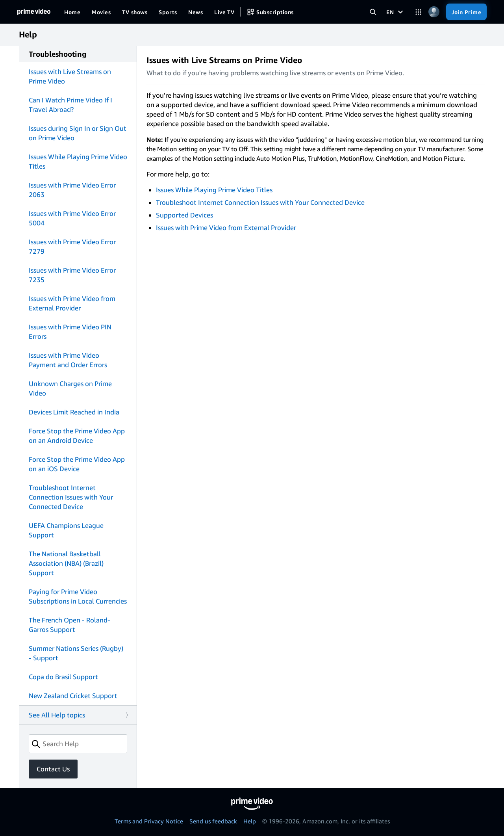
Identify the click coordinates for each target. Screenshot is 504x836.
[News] (195, 12)
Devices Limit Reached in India (74, 412)
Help (250, 821)
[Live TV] (224, 12)
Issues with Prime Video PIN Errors (70, 332)
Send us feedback (213, 821)
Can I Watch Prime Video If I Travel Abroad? (70, 105)
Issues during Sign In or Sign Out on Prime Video (78, 133)
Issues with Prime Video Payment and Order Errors (68, 360)
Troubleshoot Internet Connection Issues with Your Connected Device (71, 497)
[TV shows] (135, 12)
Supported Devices (184, 215)
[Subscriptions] (270, 12)
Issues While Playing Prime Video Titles (78, 161)
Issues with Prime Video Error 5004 (72, 218)
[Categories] (418, 12)
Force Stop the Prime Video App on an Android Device (77, 436)
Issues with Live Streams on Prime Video (70, 76)
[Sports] (168, 12)
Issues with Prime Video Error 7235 (72, 275)
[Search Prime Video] (373, 12)
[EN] (396, 12)
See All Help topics (57, 715)
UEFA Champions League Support (66, 530)
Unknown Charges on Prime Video (70, 388)
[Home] (34, 12)
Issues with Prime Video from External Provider (72, 303)
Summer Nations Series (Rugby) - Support (76, 653)
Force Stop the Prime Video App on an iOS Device (77, 464)
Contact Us (53, 769)
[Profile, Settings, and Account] (434, 12)
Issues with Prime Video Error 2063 (72, 190)
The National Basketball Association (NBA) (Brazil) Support (66, 563)
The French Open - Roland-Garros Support (69, 625)
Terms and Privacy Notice (149, 821)
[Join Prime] (466, 12)
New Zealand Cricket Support (73, 696)
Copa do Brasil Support (63, 677)
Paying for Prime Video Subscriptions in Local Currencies (78, 596)
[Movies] (101, 12)
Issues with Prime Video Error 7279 (72, 246)
